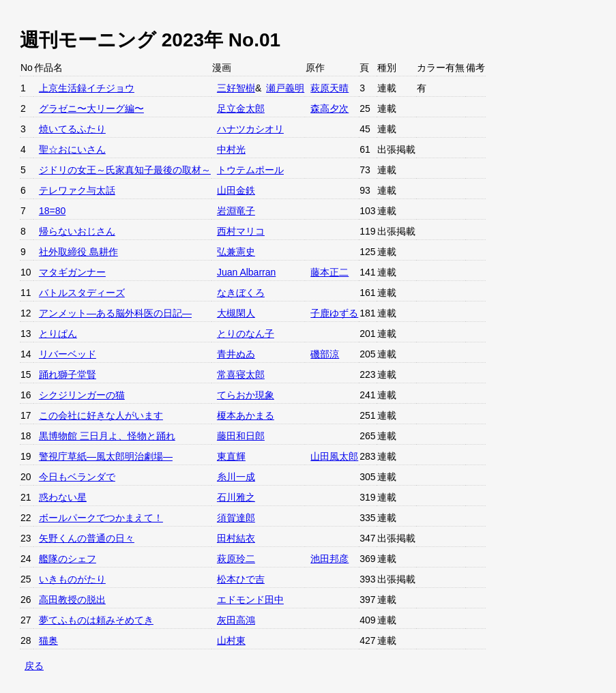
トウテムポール (250, 170)
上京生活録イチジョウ (87, 88)
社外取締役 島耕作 (78, 252)
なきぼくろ (241, 293)
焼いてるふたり (72, 129)
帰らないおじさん (77, 231)
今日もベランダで (77, 477)
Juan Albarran (246, 272)
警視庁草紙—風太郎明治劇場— (106, 456)
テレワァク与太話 (77, 190)
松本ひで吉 (241, 579)
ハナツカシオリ (250, 129)
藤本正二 (329, 272)
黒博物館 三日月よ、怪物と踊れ (107, 436)
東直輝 (231, 456)
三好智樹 (236, 88)
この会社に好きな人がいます (101, 415)
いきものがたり (72, 579)
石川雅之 (236, 497)
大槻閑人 (236, 313)
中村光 (231, 149)
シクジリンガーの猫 (82, 395)
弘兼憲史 (236, 252)
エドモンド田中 (250, 600)
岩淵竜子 (236, 211)
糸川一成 (236, 477)
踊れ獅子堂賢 (68, 374)
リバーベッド (68, 354)
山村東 (231, 640)
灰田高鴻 (236, 620)
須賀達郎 (236, 518)
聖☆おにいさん (72, 149)
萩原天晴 (329, 88)
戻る (34, 666)
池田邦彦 (329, 559)
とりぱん (58, 334)
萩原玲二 (236, 559)
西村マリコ (241, 231)
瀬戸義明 (285, 88)
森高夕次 (329, 108)
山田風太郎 (334, 456)
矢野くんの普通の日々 (87, 538)
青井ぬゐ (236, 354)
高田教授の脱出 (72, 600)
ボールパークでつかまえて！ (101, 518)
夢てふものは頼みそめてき (96, 620)
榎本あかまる (246, 415)
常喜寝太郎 (241, 374)
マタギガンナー (72, 272)
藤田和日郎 (241, 436)
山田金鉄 (236, 190)
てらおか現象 (246, 395)
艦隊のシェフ (68, 559)
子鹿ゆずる (334, 313)
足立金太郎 (241, 108)
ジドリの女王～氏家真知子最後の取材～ (125, 170)
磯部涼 (325, 354)
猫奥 (48, 640)
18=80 (52, 211)
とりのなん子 (246, 334)
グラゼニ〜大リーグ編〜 (91, 108)
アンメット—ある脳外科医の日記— (115, 313)
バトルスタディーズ (82, 293)
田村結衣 (236, 538)
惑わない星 (63, 497)
